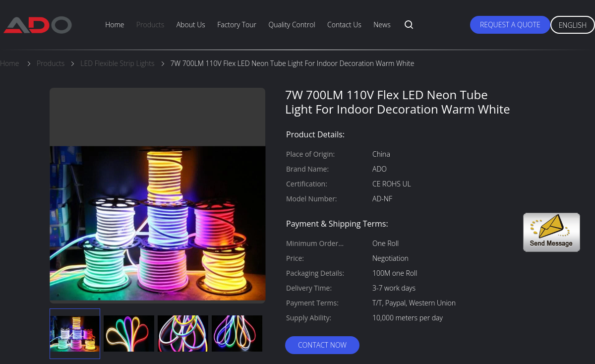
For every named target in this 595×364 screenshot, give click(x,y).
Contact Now (322, 345)
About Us (191, 25)
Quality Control (292, 25)
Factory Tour (237, 25)
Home (115, 25)
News (382, 25)
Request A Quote (510, 25)
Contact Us (344, 25)
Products (150, 25)
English (573, 25)
